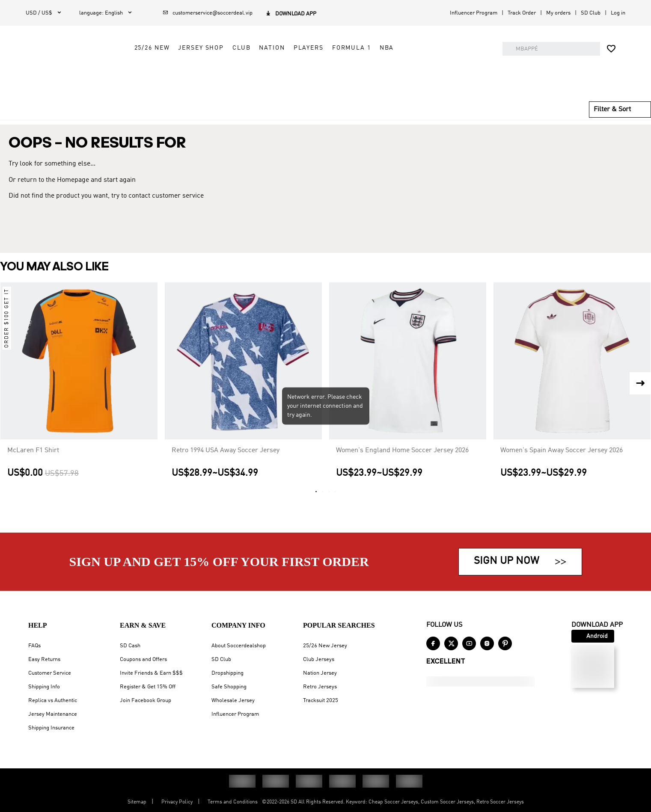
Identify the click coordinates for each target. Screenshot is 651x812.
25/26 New (224, 71)
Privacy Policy (177, 802)
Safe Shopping (229, 687)
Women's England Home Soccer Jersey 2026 (402, 462)
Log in (618, 13)
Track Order (522, 13)
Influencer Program (474, 13)
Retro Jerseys (320, 687)
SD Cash (130, 646)
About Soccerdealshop (239, 646)
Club (314, 71)
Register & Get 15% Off (148, 687)
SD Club (591, 13)
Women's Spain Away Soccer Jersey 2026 (562, 462)
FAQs (34, 646)
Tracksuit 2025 (321, 701)
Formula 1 (424, 71)
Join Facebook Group (146, 701)
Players (380, 71)
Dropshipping (227, 673)
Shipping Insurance (51, 728)
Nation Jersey (320, 673)
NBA (459, 71)
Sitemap (137, 802)
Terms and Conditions (233, 802)
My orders (558, 13)
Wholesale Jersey (233, 701)
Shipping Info (44, 687)
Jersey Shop (273, 71)
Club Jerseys (319, 659)
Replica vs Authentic (53, 701)
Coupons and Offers (143, 659)
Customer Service (50, 673)
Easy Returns (44, 659)
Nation (344, 71)
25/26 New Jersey (325, 646)
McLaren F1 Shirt (33, 462)
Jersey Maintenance (53, 714)
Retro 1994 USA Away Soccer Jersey (226, 462)
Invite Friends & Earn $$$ (151, 673)
